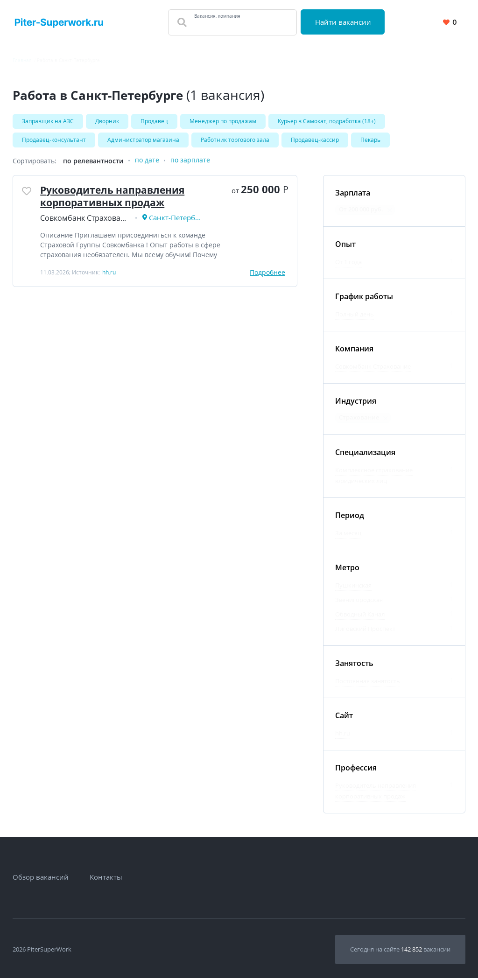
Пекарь (370, 141)
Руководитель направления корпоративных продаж (117, 199)
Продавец (154, 121)
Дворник (107, 121)
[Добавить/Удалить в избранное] (28, 194)
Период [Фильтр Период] (350, 517)
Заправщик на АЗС (48, 121)
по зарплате (190, 163)
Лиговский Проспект (365, 630)
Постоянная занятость (368, 683)
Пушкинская (353, 587)
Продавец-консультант (54, 141)
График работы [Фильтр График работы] (364, 298)
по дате (147, 163)
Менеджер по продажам (223, 121)
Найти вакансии (344, 22)
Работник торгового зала (235, 141)
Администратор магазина (143, 141)
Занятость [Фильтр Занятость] (354, 665)
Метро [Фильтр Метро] (347, 569)
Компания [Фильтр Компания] (354, 350)
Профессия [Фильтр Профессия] (356, 770)
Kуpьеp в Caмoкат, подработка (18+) (327, 121)
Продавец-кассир (315, 141)
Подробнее (267, 276)
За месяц (348, 535)
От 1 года (348, 264)
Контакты (106, 879)
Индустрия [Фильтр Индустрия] (356, 403)
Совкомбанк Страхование (373, 368)
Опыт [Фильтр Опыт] (345, 246)
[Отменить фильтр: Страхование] (386, 420)
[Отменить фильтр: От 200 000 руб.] (390, 212)
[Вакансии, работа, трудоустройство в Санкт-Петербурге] (59, 22)
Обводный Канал (360, 616)
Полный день (355, 316)
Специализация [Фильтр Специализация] (365, 454)
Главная (22, 60)
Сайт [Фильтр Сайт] (344, 717)
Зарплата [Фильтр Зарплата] (353, 195)
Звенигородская (359, 602)
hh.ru (343, 735)
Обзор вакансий (41, 879)
